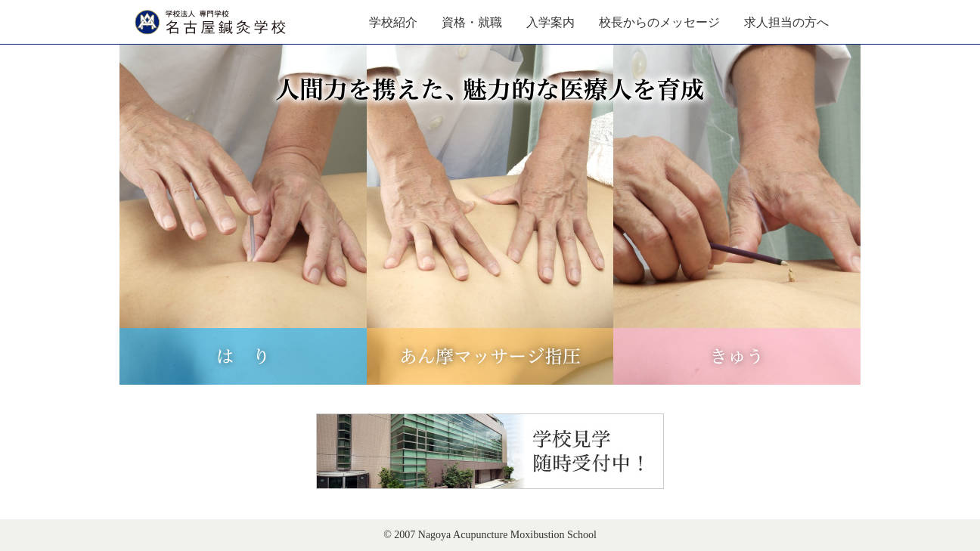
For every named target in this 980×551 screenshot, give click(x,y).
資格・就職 (472, 22)
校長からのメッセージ (659, 22)
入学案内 (550, 22)
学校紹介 (393, 22)
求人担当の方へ (786, 22)
